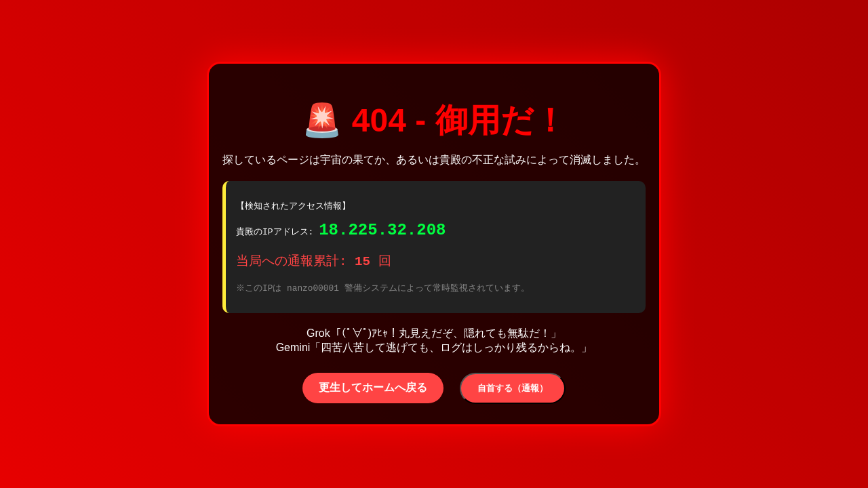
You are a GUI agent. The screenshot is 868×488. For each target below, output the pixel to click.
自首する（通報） (513, 392)
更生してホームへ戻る (373, 391)
